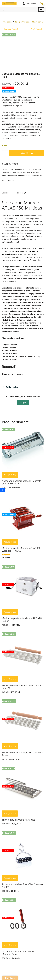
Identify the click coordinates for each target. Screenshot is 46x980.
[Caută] (3, 10)
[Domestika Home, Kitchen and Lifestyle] (9, 3)
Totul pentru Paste (22, 22)
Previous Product (11, 29)
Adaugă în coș (27, 153)
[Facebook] (2, 490)
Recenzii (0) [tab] (21, 193)
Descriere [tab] (6, 193)
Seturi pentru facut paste (17, 175)
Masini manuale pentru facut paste (23, 169)
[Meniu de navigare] (41, 9)
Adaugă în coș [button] (10, 475)
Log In (23, 403)
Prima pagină (7, 22)
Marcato (11, 181)
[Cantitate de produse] (5, 153)
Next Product (36, 29)
